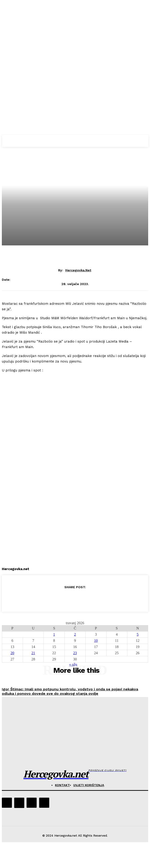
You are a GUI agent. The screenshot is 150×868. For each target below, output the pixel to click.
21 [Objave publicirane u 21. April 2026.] (33, 653)
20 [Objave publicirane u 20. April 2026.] (12, 653)
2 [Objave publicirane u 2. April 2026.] (75, 634)
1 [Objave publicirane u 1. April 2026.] (54, 634)
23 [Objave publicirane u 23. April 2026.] (75, 653)
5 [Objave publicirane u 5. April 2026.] (138, 634)
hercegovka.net (78, 270)
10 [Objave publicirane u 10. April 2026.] (96, 641)
